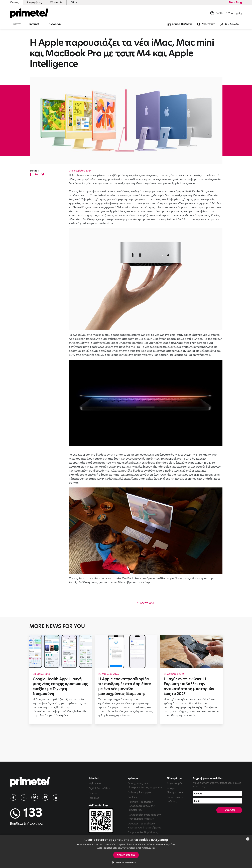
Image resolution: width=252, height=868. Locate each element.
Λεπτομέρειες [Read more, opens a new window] (149, 848)
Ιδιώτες (14, 3)
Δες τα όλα (146, 603)
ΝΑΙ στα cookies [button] (126, 855)
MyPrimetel (95, 783)
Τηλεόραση (54, 24)
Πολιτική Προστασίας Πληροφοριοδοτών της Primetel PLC (141, 806)
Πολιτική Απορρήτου (140, 792)
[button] (126, 862)
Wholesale (56, 3)
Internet (34, 24)
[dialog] (126, 851)
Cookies (132, 797)
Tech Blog (235, 2)
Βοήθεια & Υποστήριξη (226, 13)
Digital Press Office (99, 788)
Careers (93, 793)
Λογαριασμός (175, 783)
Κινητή (17, 24)
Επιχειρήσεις (34, 3)
